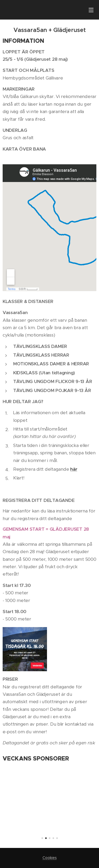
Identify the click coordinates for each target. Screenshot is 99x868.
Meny (91, 10)
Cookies (50, 858)
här (74, 469)
